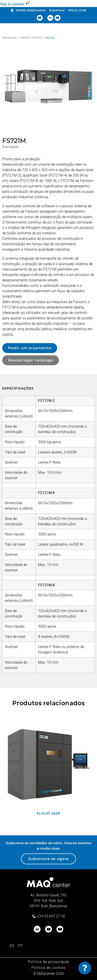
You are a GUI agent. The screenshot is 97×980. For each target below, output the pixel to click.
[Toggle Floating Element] (85, 968)
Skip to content (15, 4)
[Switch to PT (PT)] (21, 946)
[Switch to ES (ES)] (12, 946)
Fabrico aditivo (31, 38)
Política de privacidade (49, 962)
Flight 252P (49, 813)
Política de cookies (49, 968)
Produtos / (10, 38)
